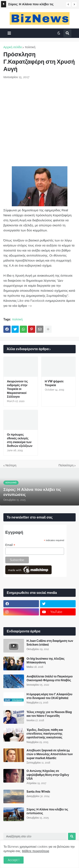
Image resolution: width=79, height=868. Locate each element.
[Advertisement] (39, 123)
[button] (68, 4)
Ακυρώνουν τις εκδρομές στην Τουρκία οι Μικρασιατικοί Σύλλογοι (17, 389)
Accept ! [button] (14, 860)
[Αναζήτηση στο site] (35, 836)
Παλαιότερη (66, 465)
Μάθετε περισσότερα (35, 851)
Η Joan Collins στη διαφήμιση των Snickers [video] (50, 643)
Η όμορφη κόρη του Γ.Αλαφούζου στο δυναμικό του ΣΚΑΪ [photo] (50, 696)
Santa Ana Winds (38, 792)
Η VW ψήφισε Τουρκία (54, 383)
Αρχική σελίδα (13, 47)
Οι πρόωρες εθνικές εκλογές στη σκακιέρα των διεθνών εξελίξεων (20, 440)
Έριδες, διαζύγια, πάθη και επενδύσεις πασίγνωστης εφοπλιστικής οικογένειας (45, 734)
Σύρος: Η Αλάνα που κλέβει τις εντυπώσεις (31, 5)
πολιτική (30, 47)
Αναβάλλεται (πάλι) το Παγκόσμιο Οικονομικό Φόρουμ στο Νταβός (50, 678)
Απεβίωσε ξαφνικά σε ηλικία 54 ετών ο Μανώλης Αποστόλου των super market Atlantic (50, 754)
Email (10, 545)
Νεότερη (11, 465)
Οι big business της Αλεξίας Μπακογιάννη (46, 660)
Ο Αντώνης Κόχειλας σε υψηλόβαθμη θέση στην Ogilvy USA (48, 775)
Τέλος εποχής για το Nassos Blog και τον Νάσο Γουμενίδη (49, 714)
